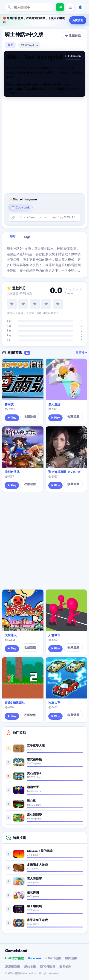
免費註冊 (78, 20)
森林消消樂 (34, 815)
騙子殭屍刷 (34, 906)
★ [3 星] (35, 304)
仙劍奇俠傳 (12, 472)
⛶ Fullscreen (73, 56)
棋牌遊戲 (71, 958)
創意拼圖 (33, 892)
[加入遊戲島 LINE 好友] (60, 7)
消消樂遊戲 (13, 967)
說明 (13, 237)
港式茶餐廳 (34, 760)
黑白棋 (31, 801)
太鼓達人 (11, 635)
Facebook (35, 958)
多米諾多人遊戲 (37, 865)
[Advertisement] (44, 145)
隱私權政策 (48, 967)
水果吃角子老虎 (37, 920)
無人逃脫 (54, 405)
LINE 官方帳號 (14, 958)
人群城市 (54, 635)
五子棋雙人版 (36, 746)
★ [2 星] (23, 304)
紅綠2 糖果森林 (15, 703)
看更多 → (81, 353)
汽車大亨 (54, 703)
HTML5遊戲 (53, 958)
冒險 (11, 45)
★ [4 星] (46, 304)
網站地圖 (30, 967)
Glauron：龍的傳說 (40, 851)
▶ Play (12, 418)
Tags (27, 237)
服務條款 (65, 967)
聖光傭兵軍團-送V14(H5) (65, 472)
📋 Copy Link (20, 208)
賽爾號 (9, 405)
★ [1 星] (12, 304)
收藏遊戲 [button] (75, 35)
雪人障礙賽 (34, 879)
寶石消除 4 (34, 773)
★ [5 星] (58, 304)
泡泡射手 (33, 787)
